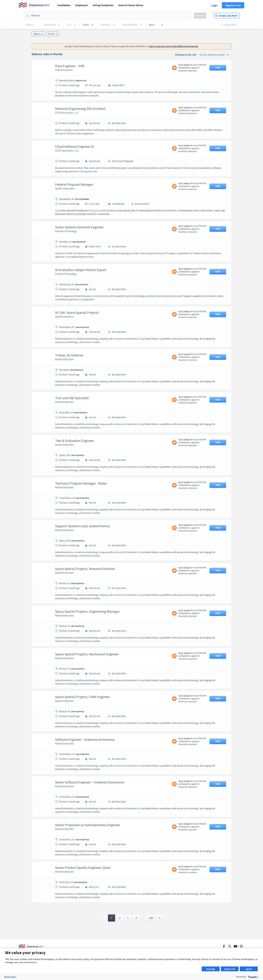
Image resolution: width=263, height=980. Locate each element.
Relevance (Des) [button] (218, 55)
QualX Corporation (65, 188)
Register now (233, 5)
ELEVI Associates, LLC (67, 113)
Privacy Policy (10, 977)
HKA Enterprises (64, 70)
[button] (88, 25)
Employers (82, 5)
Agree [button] (249, 969)
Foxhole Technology (66, 231)
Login (214, 5)
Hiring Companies (103, 5)
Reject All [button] (230, 969)
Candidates (64, 5)
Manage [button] (211, 969)
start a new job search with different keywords (173, 46)
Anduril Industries (65, 317)
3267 (151, 918)
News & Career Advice (131, 5)
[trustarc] (253, 977)
